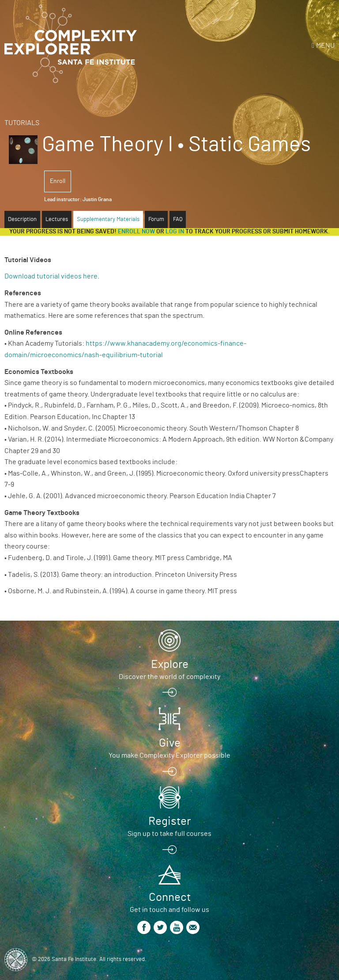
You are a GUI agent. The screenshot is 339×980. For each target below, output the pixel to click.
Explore (170, 664)
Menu (325, 46)
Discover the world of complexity (169, 677)
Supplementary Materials (108, 219)
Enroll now (136, 232)
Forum (156, 219)
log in (175, 232)
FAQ (178, 219)
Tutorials (22, 123)
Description (22, 219)
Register (169, 821)
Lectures (57, 219)
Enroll (58, 181)
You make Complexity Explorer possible (169, 755)
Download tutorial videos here (51, 276)
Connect (170, 897)
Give (170, 743)
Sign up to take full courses (169, 834)
